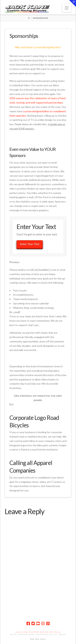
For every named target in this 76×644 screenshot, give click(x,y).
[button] (67, 8)
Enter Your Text (30, 244)
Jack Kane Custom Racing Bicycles (38, 632)
